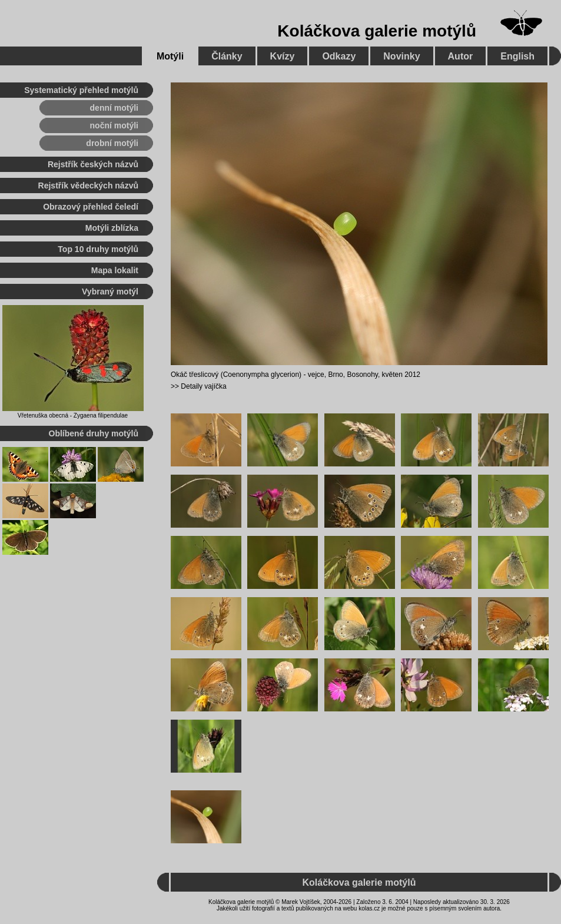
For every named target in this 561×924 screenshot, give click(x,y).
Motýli (170, 56)
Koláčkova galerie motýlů (377, 31)
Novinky (401, 56)
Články (227, 56)
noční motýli (114, 125)
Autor (461, 56)
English (517, 56)
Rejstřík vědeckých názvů (88, 186)
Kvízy (283, 56)
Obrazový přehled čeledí (91, 207)
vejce (316, 375)
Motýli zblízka (112, 228)
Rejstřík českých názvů (93, 164)
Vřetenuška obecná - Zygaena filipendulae (73, 415)
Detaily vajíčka (203, 386)
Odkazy (339, 56)
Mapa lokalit (115, 270)
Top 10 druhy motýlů (98, 249)
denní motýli (114, 108)
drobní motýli (112, 143)
